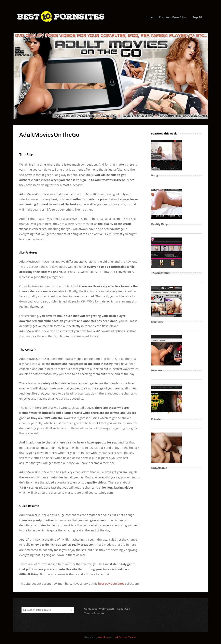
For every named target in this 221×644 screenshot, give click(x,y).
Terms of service (94, 613)
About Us (123, 609)
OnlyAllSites (159, 468)
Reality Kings (160, 224)
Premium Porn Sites (173, 17)
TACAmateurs (160, 273)
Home (149, 17)
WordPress (104, 637)
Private (156, 419)
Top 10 (197, 17)
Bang (155, 175)
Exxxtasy (157, 322)
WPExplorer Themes (126, 637)
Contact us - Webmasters (99, 609)
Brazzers (157, 370)
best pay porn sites (111, 584)
